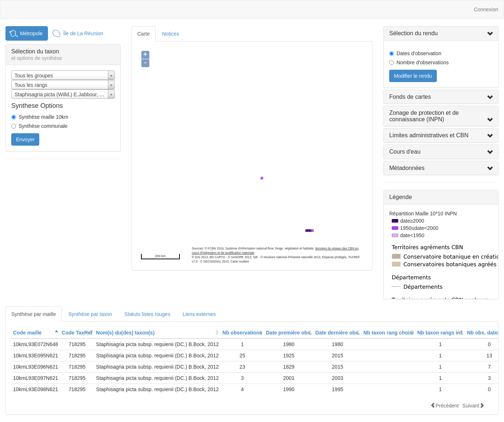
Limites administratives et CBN (429, 135)
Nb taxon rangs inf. (440, 333)
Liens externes (199, 314)
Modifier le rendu (413, 76)
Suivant (473, 405)
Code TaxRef (77, 333)
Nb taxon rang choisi (388, 333)
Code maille (27, 333)
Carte (144, 34)
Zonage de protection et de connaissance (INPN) (424, 116)
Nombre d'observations (423, 62)
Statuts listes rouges (148, 314)
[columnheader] (36, 333)
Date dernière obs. (338, 333)
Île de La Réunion (83, 33)
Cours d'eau (405, 152)
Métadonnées (407, 168)
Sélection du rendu (413, 33)
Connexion (486, 9)
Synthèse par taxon (90, 314)
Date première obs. (289, 333)
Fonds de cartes (410, 97)
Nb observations (242, 333)
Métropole (31, 33)
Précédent (444, 405)
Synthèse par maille (34, 314)
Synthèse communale (43, 126)
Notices (171, 34)
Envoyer (25, 139)
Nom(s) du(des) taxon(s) (125, 333)
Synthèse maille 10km (43, 117)
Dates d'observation (419, 53)
